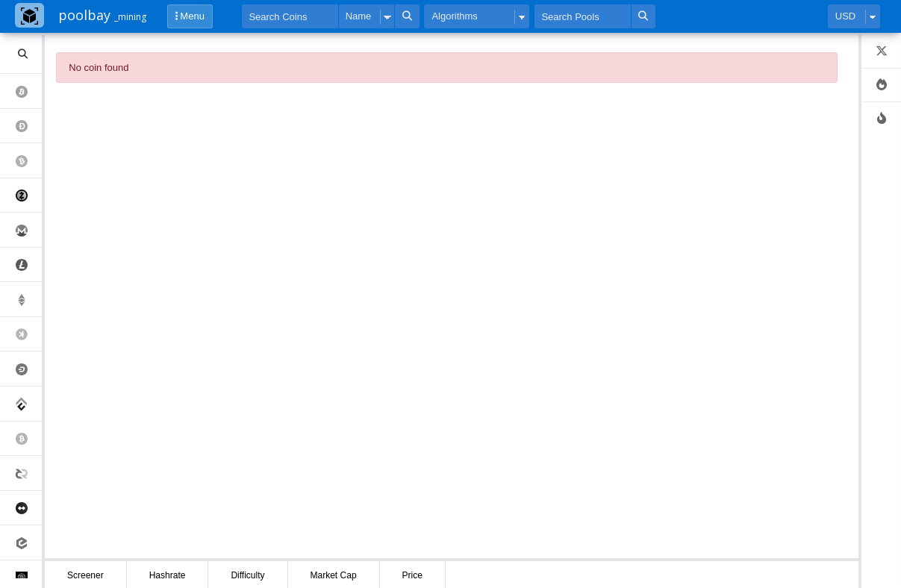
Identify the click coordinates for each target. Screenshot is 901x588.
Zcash (29, 196)
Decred (29, 473)
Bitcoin (29, 91)
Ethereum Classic (29, 300)
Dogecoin (29, 126)
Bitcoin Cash (29, 161)
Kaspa (29, 335)
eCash (29, 543)
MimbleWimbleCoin (29, 509)
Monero (29, 230)
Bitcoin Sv (29, 439)
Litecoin (29, 265)
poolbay (102, 15)
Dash (29, 369)
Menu (190, 16)
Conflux (29, 404)
